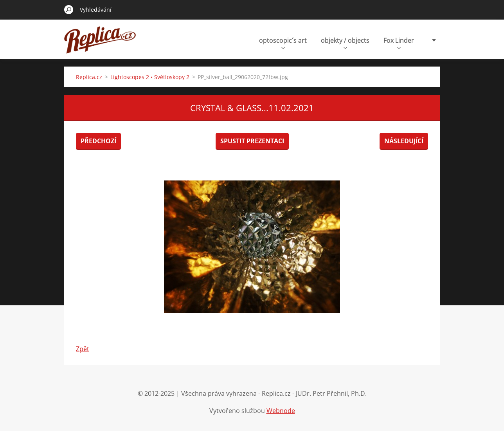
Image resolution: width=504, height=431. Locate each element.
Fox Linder (399, 42)
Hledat (69, 9)
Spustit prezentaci (252, 141)
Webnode (281, 411)
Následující (404, 141)
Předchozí (98, 141)
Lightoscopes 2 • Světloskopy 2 (150, 77)
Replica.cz (89, 77)
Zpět (83, 349)
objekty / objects (345, 42)
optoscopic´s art (283, 42)
